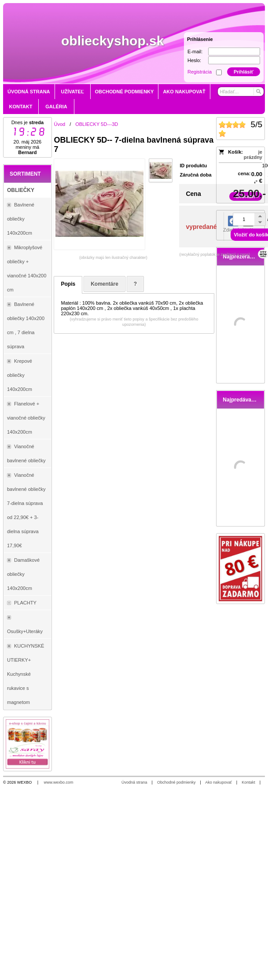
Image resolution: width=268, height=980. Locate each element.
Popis (68, 284)
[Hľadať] (258, 92)
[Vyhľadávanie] (241, 92)
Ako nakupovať (218, 782)
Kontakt (248, 782)
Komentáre (105, 284)
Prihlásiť (244, 72)
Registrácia (200, 72)
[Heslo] (234, 60)
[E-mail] (234, 52)
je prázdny (253, 155)
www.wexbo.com (59, 782)
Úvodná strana (134, 782)
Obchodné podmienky (176, 782)
